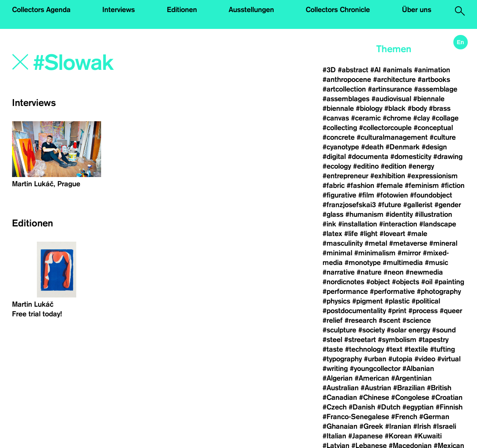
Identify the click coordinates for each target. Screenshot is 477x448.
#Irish (422, 426)
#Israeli (445, 426)
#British (439, 388)
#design (434, 147)
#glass (333, 214)
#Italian (334, 436)
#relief (333, 320)
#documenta (368, 157)
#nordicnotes (343, 282)
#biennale (429, 99)
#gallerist (418, 205)
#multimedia (403, 263)
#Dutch (389, 407)
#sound (444, 330)
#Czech (335, 407)
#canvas (336, 118)
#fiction (453, 185)
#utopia (400, 359)
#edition (394, 166)
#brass (440, 108)
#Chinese (374, 397)
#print (397, 311)
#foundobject (431, 195)
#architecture (394, 79)
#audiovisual (391, 99)
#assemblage (436, 89)
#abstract (353, 70)
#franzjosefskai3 (349, 205)
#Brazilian (409, 388)
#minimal (337, 253)
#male (417, 234)
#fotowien (392, 195)
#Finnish (449, 407)
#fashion (360, 185)
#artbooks (434, 79)
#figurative (339, 195)
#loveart (392, 234)
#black (395, 108)
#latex (332, 234)
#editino (366, 166)
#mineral (443, 243)
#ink (329, 224)
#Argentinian (411, 378)
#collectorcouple (385, 128)
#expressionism (432, 176)
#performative (392, 291)
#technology (364, 349)
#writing (335, 369)
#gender (448, 205)
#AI (376, 70)
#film (366, 195)
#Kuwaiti (428, 436)
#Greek (371, 426)
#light (369, 234)
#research (361, 320)
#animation (432, 70)
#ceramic (366, 118)
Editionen (182, 10)
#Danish (362, 407)
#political (426, 301)
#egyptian (418, 407)
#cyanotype (341, 147)
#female (390, 185)
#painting (449, 282)
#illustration (433, 214)
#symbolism (397, 340)
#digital (334, 157)
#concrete (339, 137)
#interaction (398, 224)
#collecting (340, 128)
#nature (369, 272)
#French (404, 417)
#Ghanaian (340, 426)
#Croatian (447, 397)
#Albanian (418, 369)
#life (351, 234)
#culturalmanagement (392, 137)
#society (371, 330)
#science (417, 320)
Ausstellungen (251, 10)
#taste (333, 349)
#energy (421, 166)
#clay (421, 118)
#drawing (448, 157)
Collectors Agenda (41, 10)
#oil (427, 282)
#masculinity (343, 243)
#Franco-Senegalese (356, 417)
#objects (406, 282)
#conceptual (433, 128)
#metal (376, 243)
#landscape (438, 224)
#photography (439, 291)
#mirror (409, 253)
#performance (345, 291)
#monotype (363, 263)
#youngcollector (375, 369)
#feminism (422, 185)
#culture (443, 137)
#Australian (341, 388)
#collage (445, 118)
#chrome (397, 118)
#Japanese (365, 436)
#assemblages (346, 99)
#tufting (442, 349)
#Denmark (403, 147)
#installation (358, 224)
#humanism (364, 214)
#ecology (337, 166)
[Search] (122, 63)
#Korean (398, 436)
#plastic (397, 301)
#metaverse (408, 243)
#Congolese (410, 397)
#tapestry (433, 340)
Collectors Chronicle (338, 10)
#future (390, 205)
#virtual (449, 359)
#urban (375, 359)
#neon (394, 272)
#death (372, 147)
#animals (397, 70)
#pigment (367, 301)
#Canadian (340, 397)
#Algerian (338, 378)
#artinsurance (390, 89)
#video (425, 359)
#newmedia (424, 272)
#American (372, 378)
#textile (416, 349)
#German (434, 417)
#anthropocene (347, 79)
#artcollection (344, 89)
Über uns (417, 10)
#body (417, 108)
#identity (399, 214)
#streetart (360, 340)
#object (378, 282)
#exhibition (388, 176)
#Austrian (376, 388)
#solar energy (408, 330)
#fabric (334, 185)
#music (436, 263)
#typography (342, 359)
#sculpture (339, 330)
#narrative (339, 272)
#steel (332, 340)
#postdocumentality (354, 311)
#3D (329, 70)
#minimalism (375, 253)
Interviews (119, 10)
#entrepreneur (345, 176)
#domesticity (411, 157)
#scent (390, 320)
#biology (369, 108)
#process (423, 311)
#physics (336, 301)
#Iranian (398, 426)
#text (394, 349)
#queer (451, 311)
